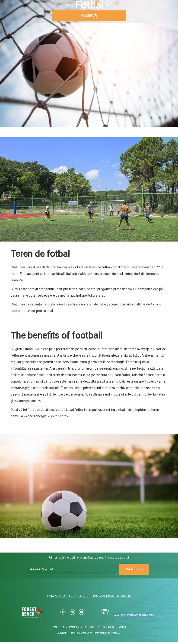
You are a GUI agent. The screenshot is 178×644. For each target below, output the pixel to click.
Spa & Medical (104, 598)
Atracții (125, 598)
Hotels (82, 598)
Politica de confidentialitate (74, 629)
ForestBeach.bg (60, 598)
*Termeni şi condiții (112, 629)
